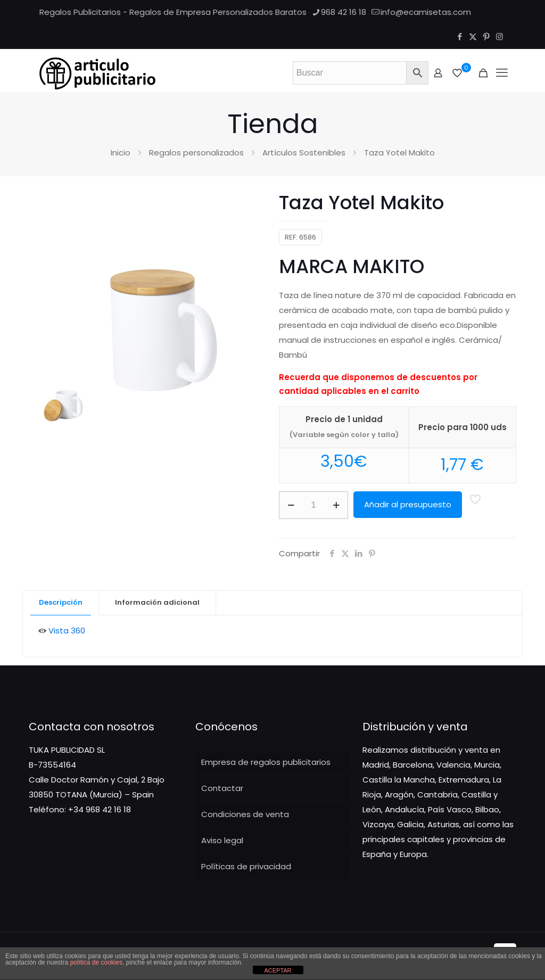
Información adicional (157, 602)
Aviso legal (222, 840)
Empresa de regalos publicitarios (266, 762)
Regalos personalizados (196, 153)
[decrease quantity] (291, 505)
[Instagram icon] (499, 36)
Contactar (222, 788)
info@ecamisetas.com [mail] (426, 12)
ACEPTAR (278, 970)
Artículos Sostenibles (304, 153)
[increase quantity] (336, 505)
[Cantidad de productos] (313, 505)
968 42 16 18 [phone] (344, 12)
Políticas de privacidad (246, 866)
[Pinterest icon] (486, 36)
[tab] (61, 603)
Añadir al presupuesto (408, 504)
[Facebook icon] (460, 36)
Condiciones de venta (245, 814)
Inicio (121, 153)
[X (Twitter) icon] (473, 36)
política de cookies (96, 962)
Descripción (61, 602)
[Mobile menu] (502, 73)
